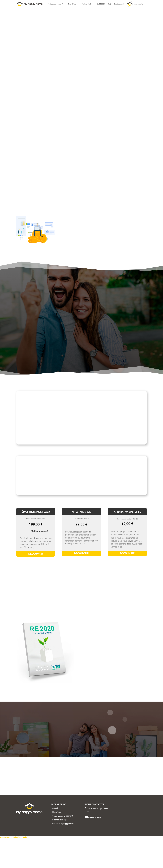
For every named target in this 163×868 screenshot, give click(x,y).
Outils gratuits (87, 4)
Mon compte (138, 4)
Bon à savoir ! (119, 4)
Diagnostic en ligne (60, 820)
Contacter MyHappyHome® (63, 824)
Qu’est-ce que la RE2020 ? (63, 816)
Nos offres (72, 4)
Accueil (55, 808)
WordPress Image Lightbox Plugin (13, 837)
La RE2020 (101, 4)
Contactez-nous (94, 818)
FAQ (109, 4)
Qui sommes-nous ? (55, 4)
